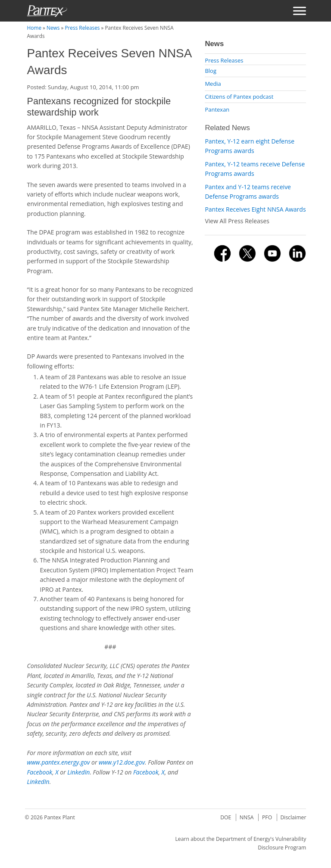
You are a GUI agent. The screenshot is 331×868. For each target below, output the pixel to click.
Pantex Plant (59, 817)
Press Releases (82, 28)
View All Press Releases (237, 221)
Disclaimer (293, 817)
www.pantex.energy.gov (59, 762)
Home (34, 28)
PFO (267, 817)
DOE (226, 817)
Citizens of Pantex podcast (239, 97)
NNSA (247, 817)
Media (213, 84)
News (53, 28)
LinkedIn (78, 772)
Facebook (40, 772)
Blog (211, 71)
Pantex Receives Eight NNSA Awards (255, 209)
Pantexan (217, 109)
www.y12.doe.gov (122, 762)
